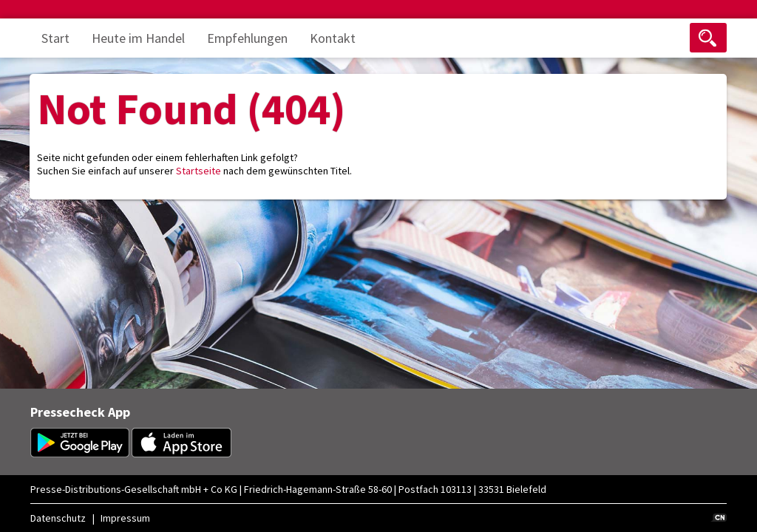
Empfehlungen (247, 38)
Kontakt (333, 38)
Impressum (125, 518)
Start (55, 38)
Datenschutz (58, 518)
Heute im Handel (138, 38)
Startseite (198, 171)
